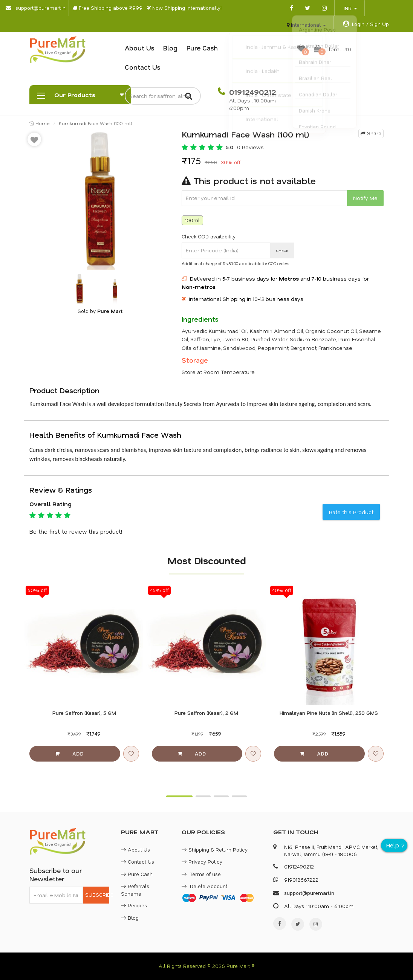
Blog (170, 48)
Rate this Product (351, 512)
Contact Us (142, 67)
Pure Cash (202, 48)
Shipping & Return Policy (215, 849)
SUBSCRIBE (97, 895)
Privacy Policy (202, 862)
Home (40, 123)
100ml (192, 220)
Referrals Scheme (135, 890)
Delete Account (204, 886)
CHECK (282, 250)
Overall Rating (50, 504)
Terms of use (201, 874)
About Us (139, 48)
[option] (100, 199)
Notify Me (365, 198)
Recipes (134, 905)
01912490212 (251, 92)
